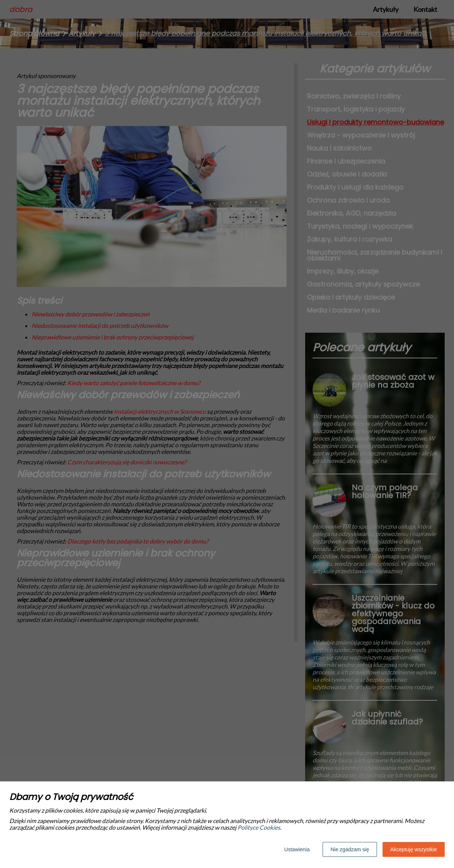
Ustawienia (297, 849)
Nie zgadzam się (350, 849)
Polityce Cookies (259, 827)
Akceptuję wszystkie (414, 849)
